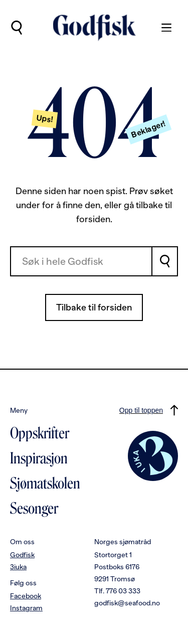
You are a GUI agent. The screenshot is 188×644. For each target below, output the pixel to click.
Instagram (26, 608)
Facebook (26, 596)
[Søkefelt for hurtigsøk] (81, 261)
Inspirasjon (39, 458)
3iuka (18, 567)
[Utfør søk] (16, 28)
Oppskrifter (40, 433)
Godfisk (22, 555)
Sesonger (34, 509)
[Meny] (161, 28)
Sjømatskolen (45, 484)
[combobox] (81, 261)
